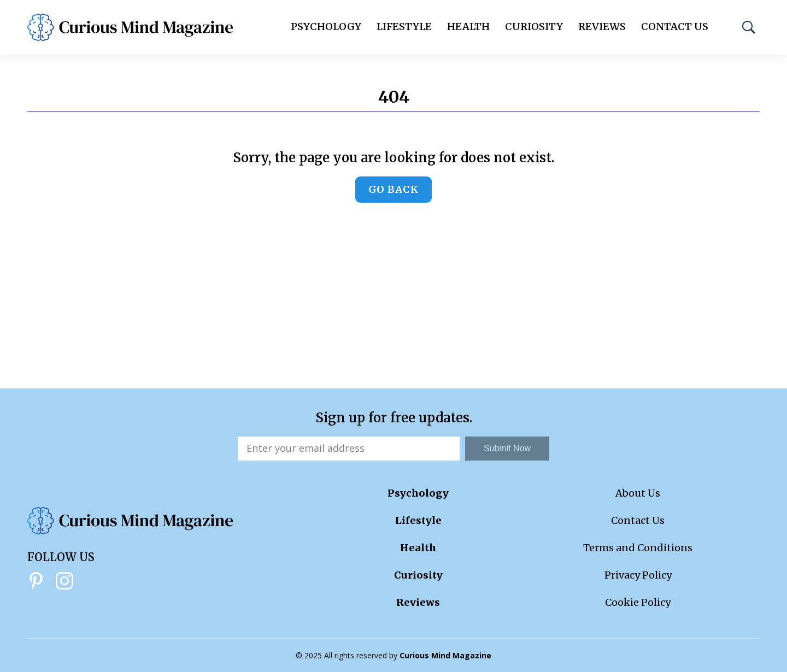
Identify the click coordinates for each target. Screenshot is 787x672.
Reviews (602, 26)
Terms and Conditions (638, 548)
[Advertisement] (393, 306)
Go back (393, 189)
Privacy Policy (638, 575)
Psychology (326, 26)
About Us (638, 493)
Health (468, 26)
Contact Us (675, 26)
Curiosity (534, 26)
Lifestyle (404, 26)
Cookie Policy (638, 602)
